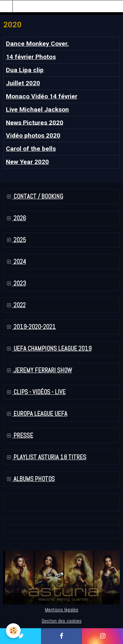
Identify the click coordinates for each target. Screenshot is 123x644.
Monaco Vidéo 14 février (42, 96)
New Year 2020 (27, 162)
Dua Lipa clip (25, 70)
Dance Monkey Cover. (37, 44)
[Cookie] (13, 631)
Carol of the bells (31, 149)
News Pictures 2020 (35, 122)
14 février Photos (31, 57)
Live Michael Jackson (37, 109)
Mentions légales (62, 610)
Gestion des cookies (62, 621)
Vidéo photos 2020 (33, 135)
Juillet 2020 (23, 83)
